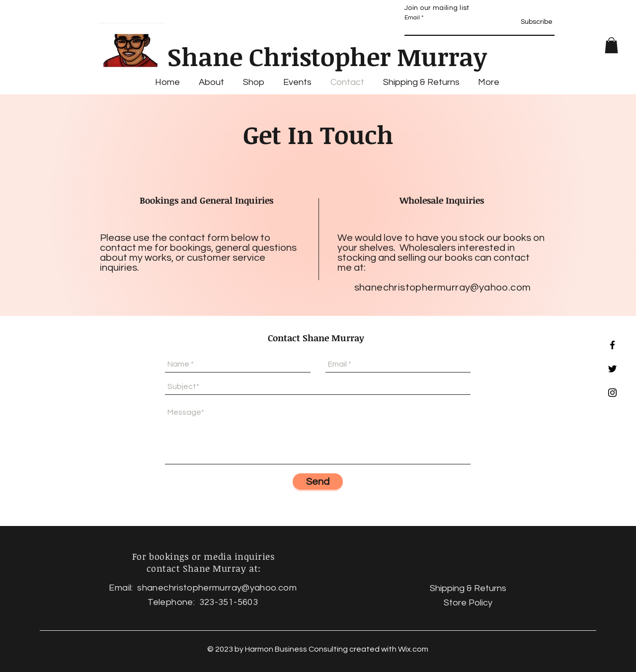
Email (412, 18)
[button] (611, 45)
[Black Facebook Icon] (612, 345)
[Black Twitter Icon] (612, 369)
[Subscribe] (533, 22)
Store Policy (468, 603)
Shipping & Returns (468, 588)
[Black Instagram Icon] (612, 393)
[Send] (318, 482)
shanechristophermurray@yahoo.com (443, 288)
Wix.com (413, 649)
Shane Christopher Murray (327, 56)
